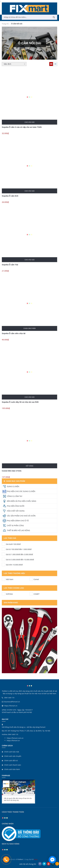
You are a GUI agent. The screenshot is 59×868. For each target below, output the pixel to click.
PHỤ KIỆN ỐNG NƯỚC (16, 506)
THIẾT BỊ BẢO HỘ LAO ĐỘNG (18, 530)
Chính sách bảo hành (12, 769)
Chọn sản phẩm (29, 328)
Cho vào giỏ (29, 122)
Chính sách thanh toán (13, 765)
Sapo (36, 859)
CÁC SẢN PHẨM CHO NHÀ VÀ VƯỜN (21, 516)
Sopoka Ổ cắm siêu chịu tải (14, 333)
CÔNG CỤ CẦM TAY (15, 496)
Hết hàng (30, 466)
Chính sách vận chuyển (13, 756)
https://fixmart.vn (11, 706)
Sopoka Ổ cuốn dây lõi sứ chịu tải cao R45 (20, 402)
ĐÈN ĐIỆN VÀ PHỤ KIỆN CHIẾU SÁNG (22, 501)
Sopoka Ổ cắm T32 (10, 265)
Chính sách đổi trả (11, 761)
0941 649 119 (9, 698)
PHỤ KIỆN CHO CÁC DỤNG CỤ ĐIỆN (21, 491)
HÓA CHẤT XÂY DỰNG (16, 511)
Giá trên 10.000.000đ (3, 564)
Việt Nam (3, 579)
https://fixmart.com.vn (15, 738)
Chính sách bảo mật (12, 752)
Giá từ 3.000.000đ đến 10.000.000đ (3, 559)
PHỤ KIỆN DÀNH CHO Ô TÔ (18, 521)
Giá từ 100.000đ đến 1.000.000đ (3, 549)
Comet (31, 579)
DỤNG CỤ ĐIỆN (13, 486)
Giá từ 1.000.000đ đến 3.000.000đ (3, 554)
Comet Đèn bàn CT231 (12, 471)
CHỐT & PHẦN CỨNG (15, 525)
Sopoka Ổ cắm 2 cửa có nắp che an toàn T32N (22, 127)
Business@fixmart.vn (12, 702)
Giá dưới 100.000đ (3, 544)
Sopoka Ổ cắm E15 (10, 196)
